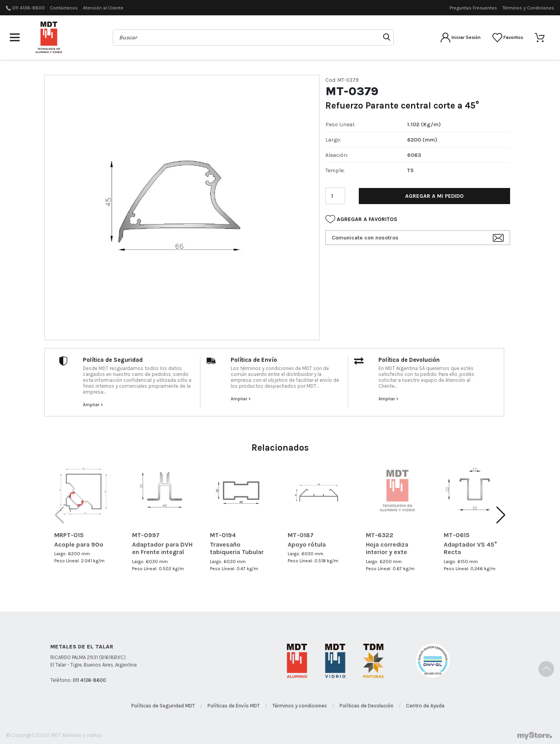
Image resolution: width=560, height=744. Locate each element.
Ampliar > (93, 405)
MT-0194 (223, 535)
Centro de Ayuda (425, 706)
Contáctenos (64, 8)
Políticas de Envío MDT (234, 706)
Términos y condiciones (300, 706)
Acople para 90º (79, 544)
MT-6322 (380, 535)
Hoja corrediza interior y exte (387, 548)
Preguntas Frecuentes (473, 8)
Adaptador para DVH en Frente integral (162, 548)
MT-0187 (301, 535)
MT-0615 (457, 535)
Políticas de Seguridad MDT (163, 706)
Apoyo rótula (307, 544)
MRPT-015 (69, 535)
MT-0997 (146, 535)
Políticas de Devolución (366, 706)
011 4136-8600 (28, 8)
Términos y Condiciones (528, 8)
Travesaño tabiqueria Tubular (237, 548)
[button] (501, 515)
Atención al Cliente (103, 8)
